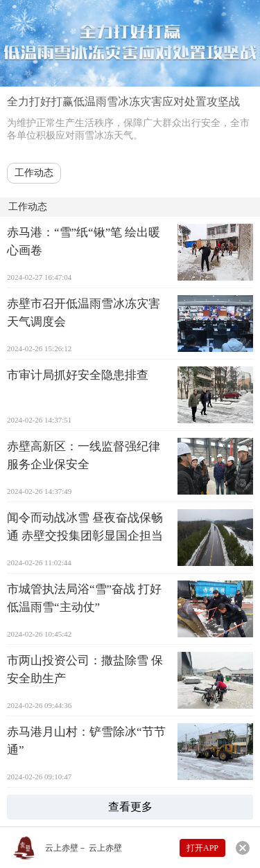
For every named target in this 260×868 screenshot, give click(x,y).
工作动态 (34, 173)
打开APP (202, 848)
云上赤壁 (62, 848)
